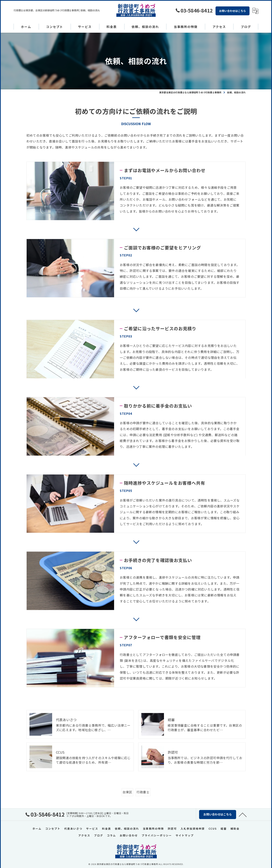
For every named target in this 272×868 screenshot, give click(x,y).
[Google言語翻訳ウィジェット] (255, 11)
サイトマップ (185, 835)
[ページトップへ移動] (243, 814)
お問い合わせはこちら (233, 11)
